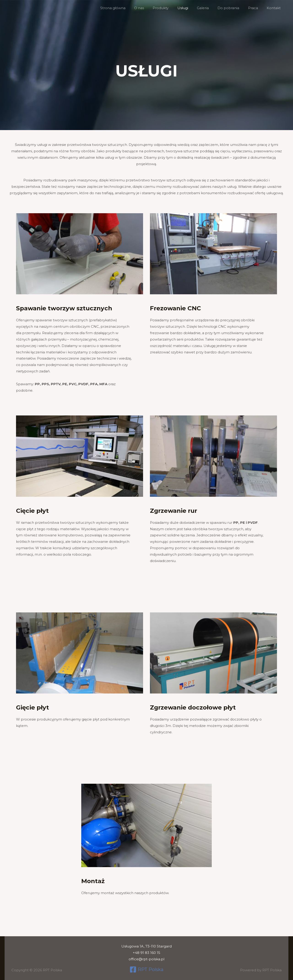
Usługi (191, 8)
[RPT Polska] (146, 969)
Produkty (171, 8)
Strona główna (127, 8)
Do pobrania (233, 8)
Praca (256, 8)
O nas (151, 8)
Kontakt (275, 8)
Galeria (209, 8)
